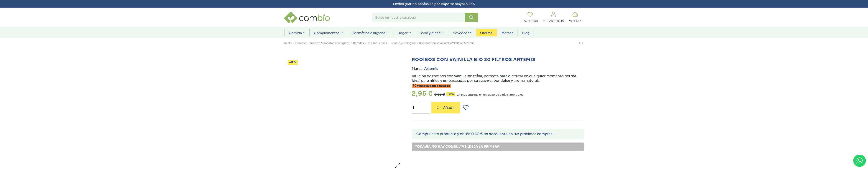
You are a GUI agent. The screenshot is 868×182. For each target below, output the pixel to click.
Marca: (418, 69)
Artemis (431, 69)
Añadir (446, 108)
